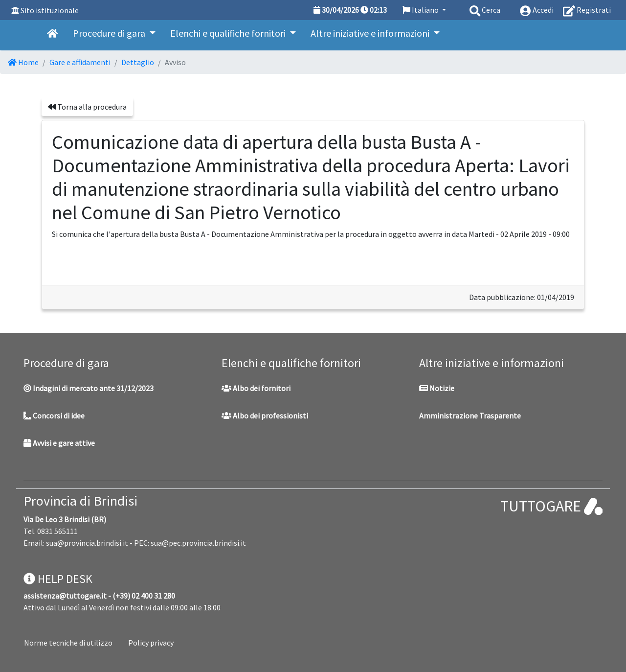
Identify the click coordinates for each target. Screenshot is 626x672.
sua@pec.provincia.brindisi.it (198, 543)
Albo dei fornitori (256, 388)
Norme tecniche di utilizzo (68, 643)
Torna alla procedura (87, 107)
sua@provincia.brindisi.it (87, 543)
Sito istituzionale (50, 10)
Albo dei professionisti (265, 416)
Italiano (421, 10)
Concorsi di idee (54, 416)
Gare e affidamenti (80, 62)
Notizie (437, 388)
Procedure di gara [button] (110, 33)
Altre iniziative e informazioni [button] (371, 33)
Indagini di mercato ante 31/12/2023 (89, 388)
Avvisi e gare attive (59, 443)
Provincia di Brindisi (80, 501)
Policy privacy (151, 643)
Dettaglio (138, 62)
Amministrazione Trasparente (470, 416)
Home (23, 62)
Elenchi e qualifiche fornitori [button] (229, 33)
